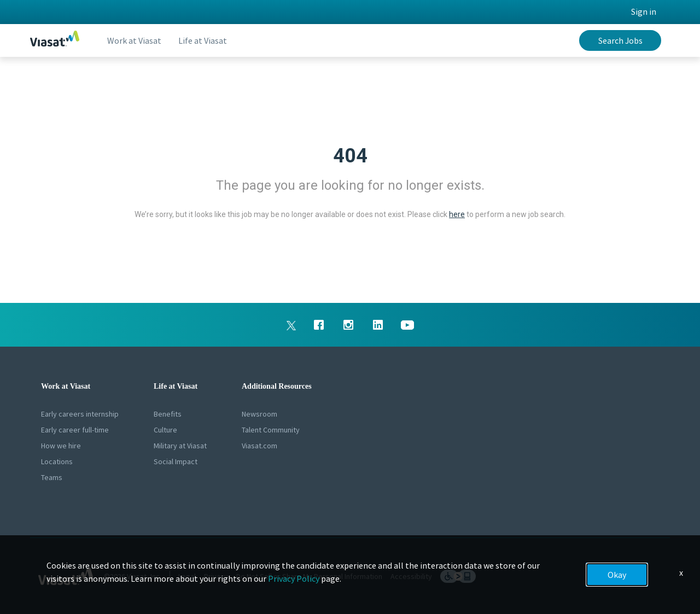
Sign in (644, 11)
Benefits (168, 414)
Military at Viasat (180, 446)
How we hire (61, 446)
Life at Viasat (203, 40)
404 (350, 156)
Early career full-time (75, 430)
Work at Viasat (134, 40)
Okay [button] (617, 575)
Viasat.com (259, 446)
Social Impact (176, 461)
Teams (52, 477)
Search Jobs (620, 40)
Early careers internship (80, 414)
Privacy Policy (294, 578)
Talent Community (271, 430)
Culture (165, 430)
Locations (57, 461)
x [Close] (681, 572)
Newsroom (259, 414)
